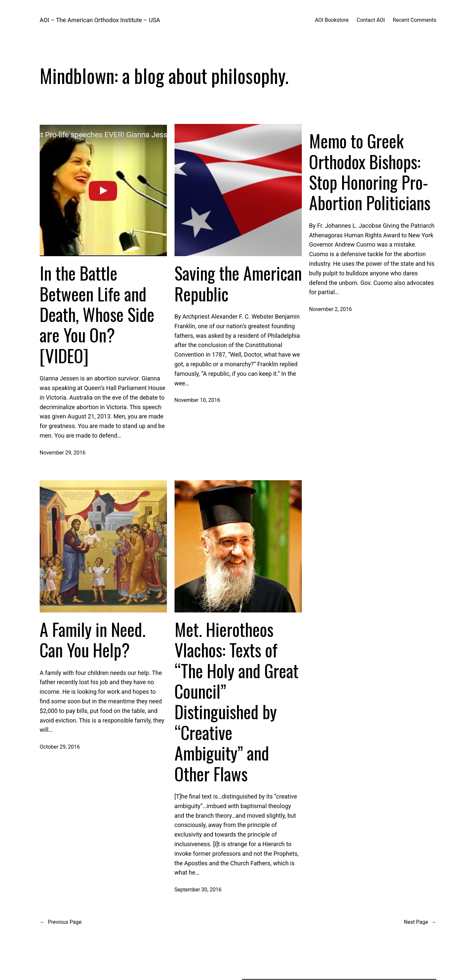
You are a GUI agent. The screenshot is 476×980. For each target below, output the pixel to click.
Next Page (420, 922)
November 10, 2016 (198, 400)
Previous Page (61, 922)
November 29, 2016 (63, 453)
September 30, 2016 (198, 890)
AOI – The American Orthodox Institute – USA (100, 20)
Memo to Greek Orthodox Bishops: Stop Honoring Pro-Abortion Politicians (370, 172)
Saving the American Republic (238, 283)
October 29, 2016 (60, 747)
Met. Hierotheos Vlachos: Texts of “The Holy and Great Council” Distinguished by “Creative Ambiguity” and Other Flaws (237, 702)
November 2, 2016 (331, 309)
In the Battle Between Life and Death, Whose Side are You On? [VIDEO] (97, 314)
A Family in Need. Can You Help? (93, 640)
